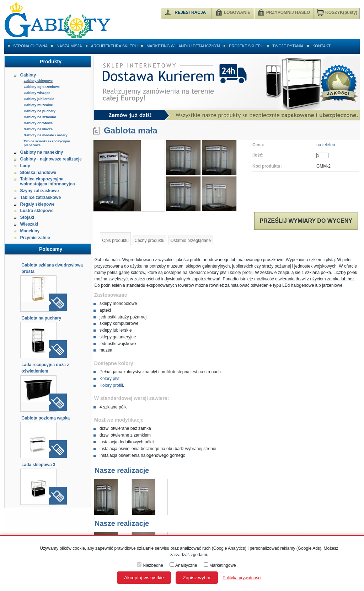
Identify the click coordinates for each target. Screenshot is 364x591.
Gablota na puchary (41, 318)
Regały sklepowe (38, 204)
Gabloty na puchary (40, 111)
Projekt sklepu (246, 46)
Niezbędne (150, 565)
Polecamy (51, 249)
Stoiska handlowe (38, 173)
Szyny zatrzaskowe (40, 191)
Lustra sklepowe (37, 211)
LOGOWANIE (237, 12)
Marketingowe (220, 565)
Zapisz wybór (197, 578)
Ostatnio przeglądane (191, 241)
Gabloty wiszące (37, 93)
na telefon (326, 145)
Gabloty (28, 75)
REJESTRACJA (190, 12)
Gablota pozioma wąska (45, 418)
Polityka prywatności (242, 578)
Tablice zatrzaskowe (41, 197)
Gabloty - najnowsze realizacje (51, 159)
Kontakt (322, 46)
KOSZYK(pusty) (337, 12)
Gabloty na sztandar (40, 117)
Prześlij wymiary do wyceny (306, 221)
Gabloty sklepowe (38, 81)
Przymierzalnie (35, 238)
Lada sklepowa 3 (38, 465)
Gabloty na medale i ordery (46, 135)
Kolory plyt (109, 379)
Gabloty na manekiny (42, 152)
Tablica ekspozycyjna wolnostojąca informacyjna (48, 181)
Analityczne (183, 565)
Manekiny (30, 231)
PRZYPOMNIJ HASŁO (288, 12)
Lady (25, 166)
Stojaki (27, 217)
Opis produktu (115, 241)
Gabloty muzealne (38, 105)
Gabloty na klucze (38, 129)
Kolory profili (111, 385)
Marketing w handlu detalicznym (183, 46)
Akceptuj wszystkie (144, 578)
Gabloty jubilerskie (39, 99)
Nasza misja (69, 46)
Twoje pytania (288, 46)
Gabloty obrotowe (38, 123)
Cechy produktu (150, 241)
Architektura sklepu (114, 46)
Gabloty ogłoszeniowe (42, 87)
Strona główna (30, 46)
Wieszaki (29, 224)
